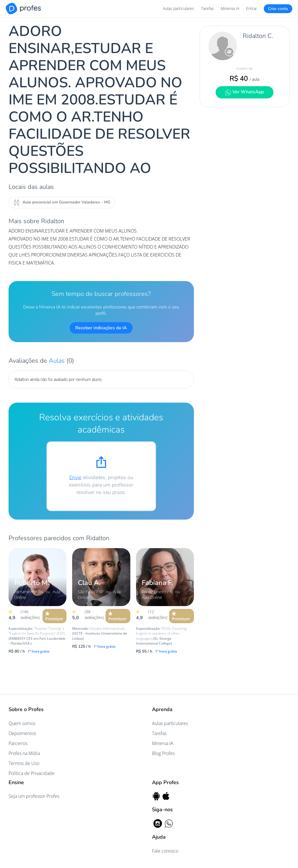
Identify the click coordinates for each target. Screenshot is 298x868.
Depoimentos (22, 733)
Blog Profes (163, 753)
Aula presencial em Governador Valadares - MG (62, 203)
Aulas (58, 361)
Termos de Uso (24, 763)
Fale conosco (165, 851)
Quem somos (22, 723)
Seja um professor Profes (34, 796)
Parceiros (18, 743)
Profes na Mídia (24, 753)
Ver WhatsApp (244, 92)
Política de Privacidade (32, 773)
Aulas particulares (179, 8)
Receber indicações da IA (101, 328)
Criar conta (278, 9)
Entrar (252, 8)
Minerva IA (230, 8)
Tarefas (207, 8)
